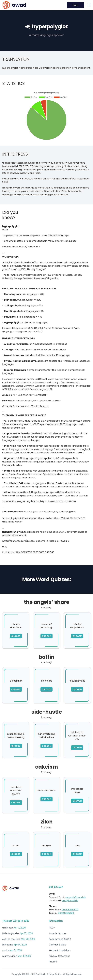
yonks (6, 950)
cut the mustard (11, 939)
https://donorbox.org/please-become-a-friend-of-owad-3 (36, 541)
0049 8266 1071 (70, 910)
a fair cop (8, 928)
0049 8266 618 (66, 913)
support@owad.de (76, 897)
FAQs (52, 928)
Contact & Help (57, 945)
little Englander (11, 933)
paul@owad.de (70, 901)
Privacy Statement (59, 956)
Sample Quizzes (58, 933)
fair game (8, 945)
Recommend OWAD (60, 939)
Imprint (53, 962)
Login (75, 5)
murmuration (10, 956)
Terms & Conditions (60, 950)
